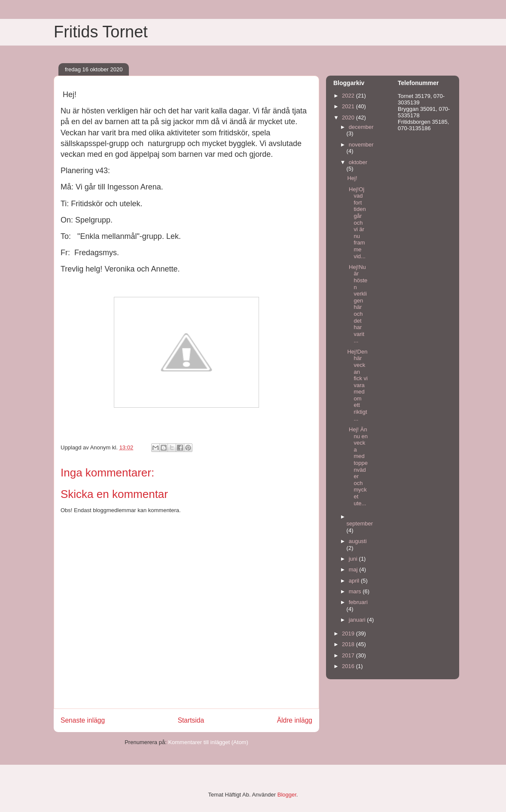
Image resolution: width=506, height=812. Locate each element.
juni (354, 559)
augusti (358, 541)
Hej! (352, 178)
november (361, 145)
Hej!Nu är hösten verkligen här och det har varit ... (357, 304)
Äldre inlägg (295, 720)
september (360, 524)
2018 (349, 644)
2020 (349, 118)
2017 (349, 655)
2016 (349, 666)
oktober (358, 162)
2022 (349, 96)
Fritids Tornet (101, 32)
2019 (349, 633)
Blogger (287, 795)
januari (358, 620)
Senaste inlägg (83, 720)
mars (356, 591)
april (355, 581)
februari (358, 602)
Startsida (191, 720)
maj (354, 569)
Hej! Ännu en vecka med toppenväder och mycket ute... (357, 466)
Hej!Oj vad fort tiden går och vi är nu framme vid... (356, 223)
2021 (349, 106)
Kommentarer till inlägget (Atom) (208, 742)
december (361, 127)
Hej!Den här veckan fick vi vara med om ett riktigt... (357, 385)
